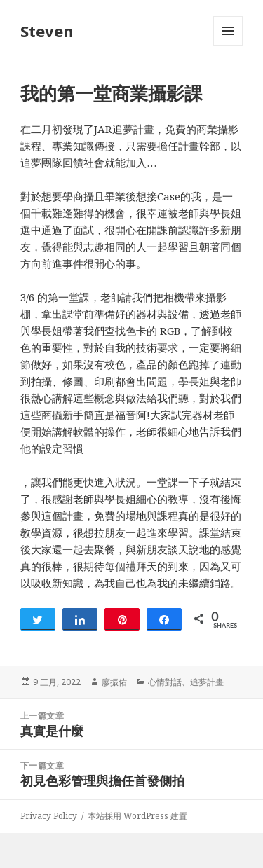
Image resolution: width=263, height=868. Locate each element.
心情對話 (165, 682)
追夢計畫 (207, 682)
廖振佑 (114, 682)
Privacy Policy (49, 816)
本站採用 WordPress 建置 (137, 816)
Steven (47, 31)
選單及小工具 (228, 45)
